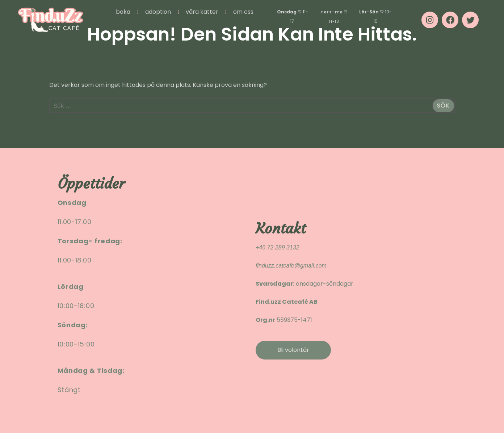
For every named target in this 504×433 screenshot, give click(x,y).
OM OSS (243, 12)
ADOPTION (158, 12)
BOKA (123, 12)
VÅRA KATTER (202, 12)
